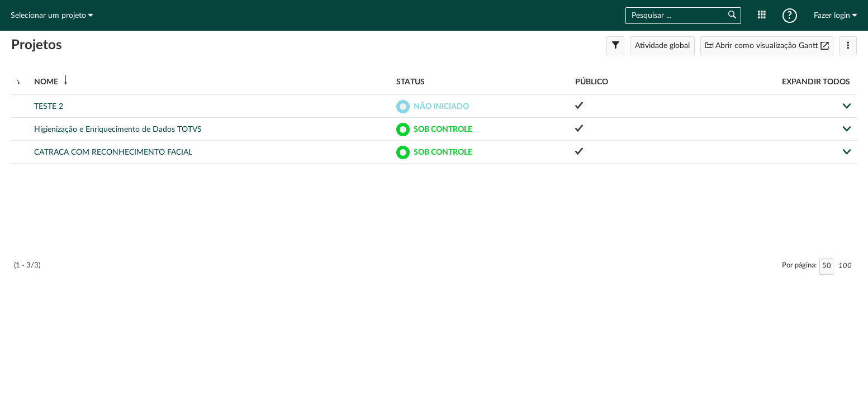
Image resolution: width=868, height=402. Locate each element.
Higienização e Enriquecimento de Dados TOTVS (118, 130)
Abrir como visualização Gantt (767, 46)
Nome (46, 82)
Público (592, 82)
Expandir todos (816, 82)
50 (827, 266)
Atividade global (662, 46)
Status (411, 82)
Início (434, 15)
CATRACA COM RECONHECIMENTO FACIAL (113, 152)
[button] (732, 15)
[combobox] (672, 16)
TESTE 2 (49, 107)
